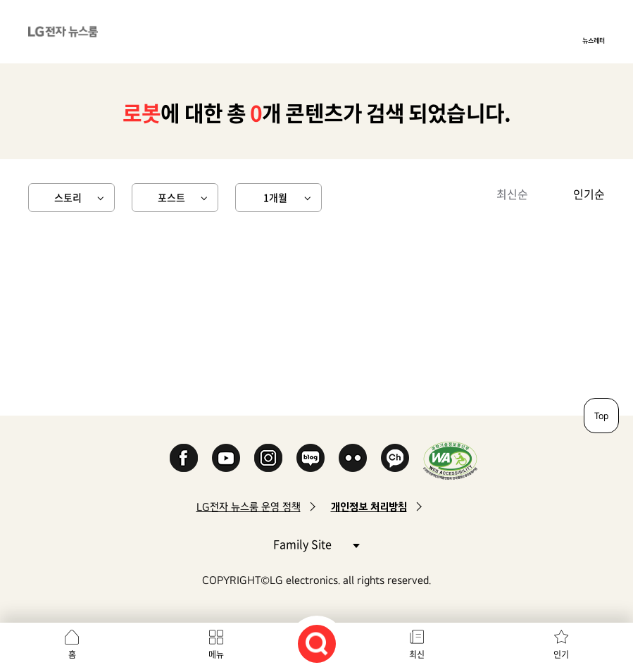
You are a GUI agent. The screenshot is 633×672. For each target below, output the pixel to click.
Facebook (184, 458)
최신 (417, 654)
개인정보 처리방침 (369, 507)
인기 (561, 654)
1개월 (275, 197)
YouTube (226, 458)
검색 (317, 644)
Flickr (353, 458)
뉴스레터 (594, 40)
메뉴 (216, 654)
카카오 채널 (395, 458)
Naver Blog (311, 458)
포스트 (171, 197)
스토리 (68, 197)
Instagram (268, 458)
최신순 (512, 194)
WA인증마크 (450, 460)
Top (601, 416)
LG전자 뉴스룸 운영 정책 (249, 507)
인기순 (589, 194)
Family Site (316, 543)
